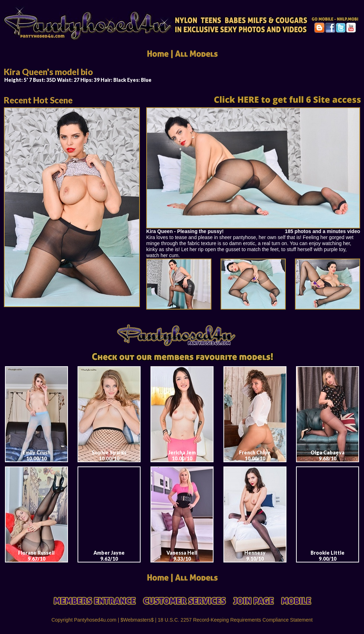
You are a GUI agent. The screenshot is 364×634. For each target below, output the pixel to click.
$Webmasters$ (137, 620)
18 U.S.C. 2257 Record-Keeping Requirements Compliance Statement (235, 620)
